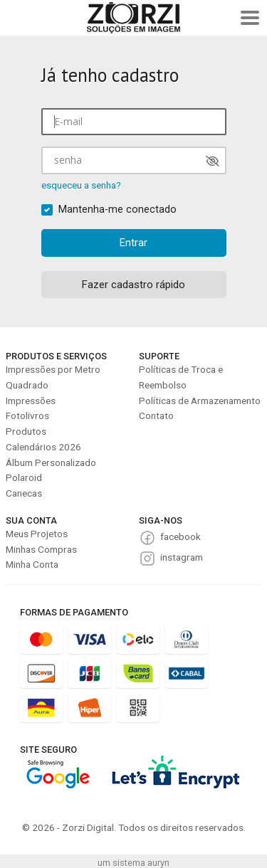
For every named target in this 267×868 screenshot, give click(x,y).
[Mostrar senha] (213, 161)
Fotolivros (27, 416)
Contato (156, 416)
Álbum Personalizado (51, 462)
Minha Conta (32, 564)
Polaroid (24, 477)
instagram (182, 557)
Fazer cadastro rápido (133, 285)
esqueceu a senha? (81, 185)
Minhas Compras (41, 549)
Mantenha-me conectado (117, 210)
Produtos (26, 431)
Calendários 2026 (43, 447)
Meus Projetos (37, 534)
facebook (180, 536)
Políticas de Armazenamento (200, 401)
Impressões (31, 401)
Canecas (24, 493)
